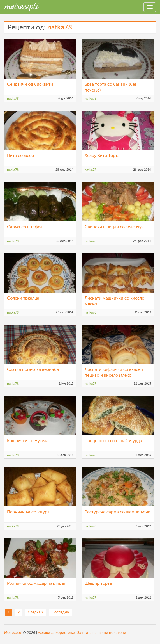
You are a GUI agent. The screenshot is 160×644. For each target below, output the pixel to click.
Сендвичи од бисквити (30, 84)
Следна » (36, 612)
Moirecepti (13, 633)
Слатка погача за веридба (33, 370)
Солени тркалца (23, 298)
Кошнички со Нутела (28, 441)
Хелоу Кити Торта (102, 156)
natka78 (60, 27)
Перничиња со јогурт (28, 512)
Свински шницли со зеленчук (114, 227)
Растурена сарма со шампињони (118, 512)
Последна (60, 612)
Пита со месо (20, 156)
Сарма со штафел (25, 227)
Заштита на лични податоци (102, 633)
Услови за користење (56, 633)
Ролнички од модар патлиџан (37, 584)
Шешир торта (98, 584)
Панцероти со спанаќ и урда (113, 441)
